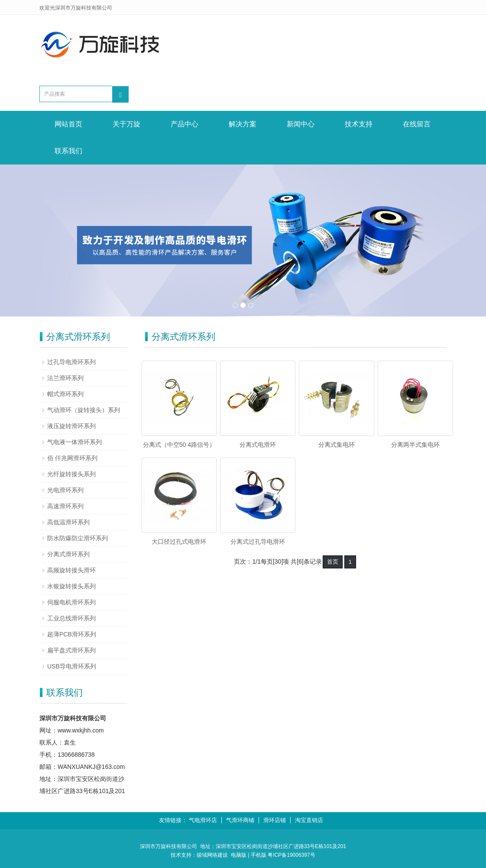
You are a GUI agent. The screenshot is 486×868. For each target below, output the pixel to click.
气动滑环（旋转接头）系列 (84, 410)
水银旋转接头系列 (71, 586)
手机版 (259, 855)
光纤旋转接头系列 (71, 474)
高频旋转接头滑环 (71, 570)
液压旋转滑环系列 (71, 426)
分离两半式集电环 (415, 445)
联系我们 (68, 151)
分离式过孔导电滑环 (258, 542)
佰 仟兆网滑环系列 (72, 458)
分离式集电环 (337, 445)
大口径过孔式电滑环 (179, 542)
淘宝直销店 (309, 820)
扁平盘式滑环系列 (71, 650)
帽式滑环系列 (65, 394)
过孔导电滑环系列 (71, 362)
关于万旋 (126, 124)
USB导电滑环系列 (72, 666)
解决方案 (243, 124)
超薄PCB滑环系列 (72, 634)
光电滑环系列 (65, 490)
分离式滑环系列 (68, 554)
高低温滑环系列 (68, 522)
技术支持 (359, 124)
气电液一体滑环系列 (75, 442)
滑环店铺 (275, 820)
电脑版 (239, 855)
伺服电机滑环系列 (71, 602)
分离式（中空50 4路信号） (179, 445)
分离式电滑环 (258, 445)
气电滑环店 (203, 820)
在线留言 (417, 124)
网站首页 (68, 124)
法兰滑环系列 (65, 378)
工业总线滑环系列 (71, 618)
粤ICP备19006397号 (291, 855)
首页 (333, 562)
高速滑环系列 (65, 506)
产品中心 (185, 124)
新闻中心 (301, 124)
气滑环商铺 (240, 820)
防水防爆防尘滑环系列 (78, 538)
